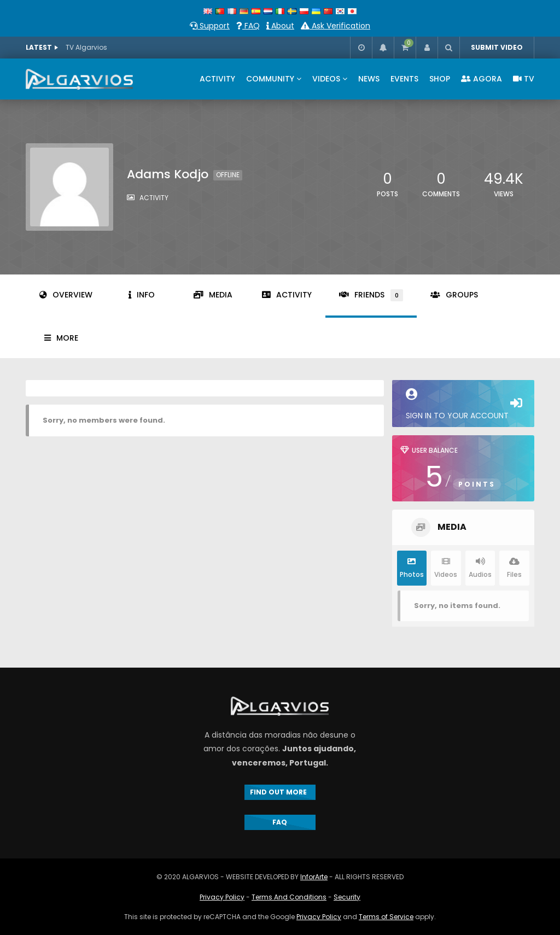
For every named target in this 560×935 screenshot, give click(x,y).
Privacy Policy (222, 897)
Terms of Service (386, 917)
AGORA (482, 79)
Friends (371, 295)
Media (213, 295)
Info (142, 295)
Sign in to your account (463, 405)
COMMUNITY (270, 79)
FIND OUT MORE (280, 792)
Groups (454, 295)
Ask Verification (336, 26)
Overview (66, 295)
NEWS (369, 79)
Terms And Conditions (289, 897)
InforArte (314, 877)
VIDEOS (326, 79)
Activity (287, 295)
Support (210, 26)
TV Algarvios (86, 47)
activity (154, 198)
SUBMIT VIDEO (497, 47)
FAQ (248, 26)
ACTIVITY (217, 79)
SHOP (440, 79)
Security (347, 897)
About (280, 26)
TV (524, 79)
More (61, 338)
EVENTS (404, 79)
